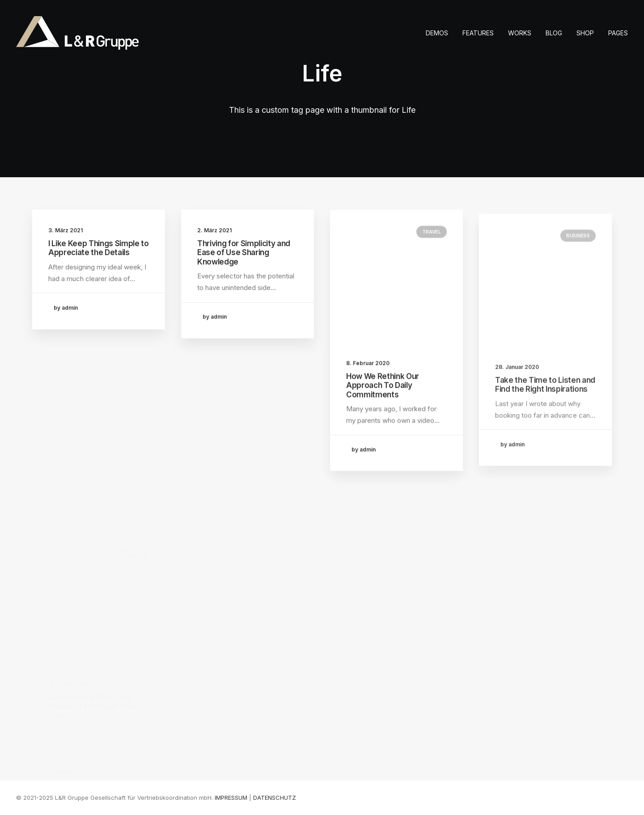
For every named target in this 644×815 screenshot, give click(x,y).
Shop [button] (585, 33)
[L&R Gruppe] (77, 33)
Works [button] (520, 33)
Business (578, 255)
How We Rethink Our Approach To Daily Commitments (383, 392)
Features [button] (478, 33)
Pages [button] (618, 33)
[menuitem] (440, 33)
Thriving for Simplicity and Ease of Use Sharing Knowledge (244, 253)
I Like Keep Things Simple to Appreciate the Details (98, 248)
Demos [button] (437, 33)
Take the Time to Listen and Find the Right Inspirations (545, 404)
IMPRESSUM (231, 798)
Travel (432, 238)
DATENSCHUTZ (275, 798)
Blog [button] (554, 33)
